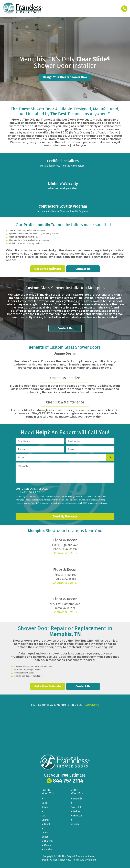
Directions (92, 704)
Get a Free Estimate (48, 269)
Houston (78, 815)
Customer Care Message (32, 488)
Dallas (77, 811)
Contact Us (83, 269)
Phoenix (78, 798)
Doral (47, 823)
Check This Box (30, 492)
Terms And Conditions (85, 859)
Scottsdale (77, 806)
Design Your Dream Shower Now (65, 77)
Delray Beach (45, 834)
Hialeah (48, 840)
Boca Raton (45, 804)
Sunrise (48, 849)
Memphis (76, 823)
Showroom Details (65, 553)
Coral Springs (46, 817)
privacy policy (28, 506)
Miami (47, 845)
